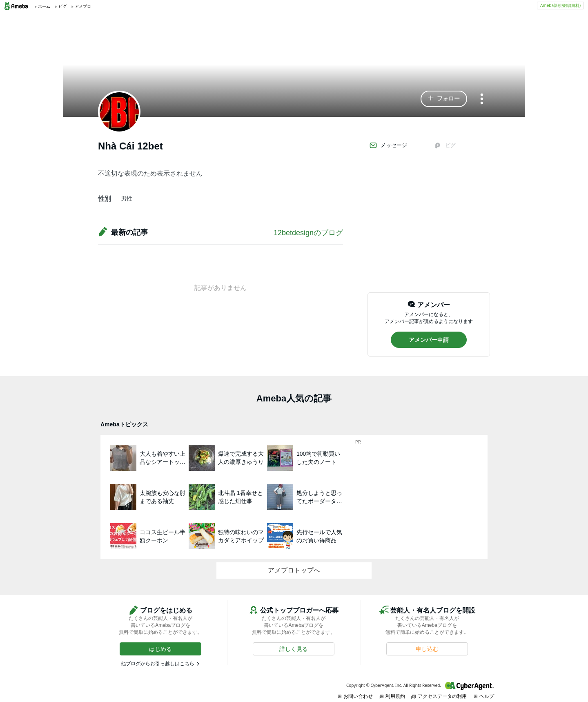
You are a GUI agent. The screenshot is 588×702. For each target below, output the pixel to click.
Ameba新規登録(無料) (560, 5)
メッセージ (388, 145)
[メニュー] (482, 99)
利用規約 (392, 696)
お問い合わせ (355, 696)
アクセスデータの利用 (439, 696)
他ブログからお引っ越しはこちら (158, 664)
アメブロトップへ (294, 570)
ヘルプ (483, 696)
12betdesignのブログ (308, 233)
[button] (444, 99)
